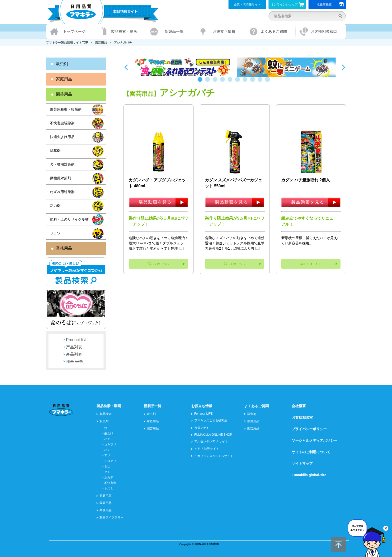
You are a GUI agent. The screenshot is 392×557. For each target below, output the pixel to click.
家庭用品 (64, 79)
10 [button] (268, 82)
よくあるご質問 (274, 31)
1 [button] (201, 82)
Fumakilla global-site (309, 475)
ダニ (107, 466)
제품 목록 (74, 361)
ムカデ (109, 477)
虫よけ (109, 433)
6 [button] (238, 82)
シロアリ (110, 461)
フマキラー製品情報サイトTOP (67, 43)
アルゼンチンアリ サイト (211, 441)
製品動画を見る (155, 202)
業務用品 (64, 248)
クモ (107, 472)
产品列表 (74, 347)
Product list (76, 340)
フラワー (57, 233)
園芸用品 (101, 43)
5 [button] (231, 82)
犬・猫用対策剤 (62, 164)
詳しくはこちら (158, 264)
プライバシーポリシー (309, 429)
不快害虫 (110, 483)
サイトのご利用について (311, 452)
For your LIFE (203, 414)
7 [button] (246, 82)
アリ (107, 455)
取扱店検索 (331, 5)
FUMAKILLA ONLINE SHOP (213, 435)
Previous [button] (126, 67)
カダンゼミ (202, 428)
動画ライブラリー (111, 517)
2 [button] (208, 82)
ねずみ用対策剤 (62, 192)
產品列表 (74, 354)
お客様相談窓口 (324, 31)
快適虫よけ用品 (62, 137)
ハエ (107, 439)
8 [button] (253, 82)
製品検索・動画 (124, 31)
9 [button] (261, 82)
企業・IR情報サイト (247, 5)
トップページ (74, 31)
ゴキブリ (110, 444)
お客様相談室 (302, 417)
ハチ (107, 450)
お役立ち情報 (224, 31)
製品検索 (105, 414)
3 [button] (216, 82)
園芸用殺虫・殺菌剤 (66, 109)
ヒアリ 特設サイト (207, 449)
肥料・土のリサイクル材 (69, 219)
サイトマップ (302, 463)
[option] (183, 67)
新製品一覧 (174, 31)
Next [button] (343, 67)
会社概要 (299, 406)
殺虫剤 (62, 64)
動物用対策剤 (60, 178)
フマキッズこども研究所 (211, 420)
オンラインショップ (288, 4)
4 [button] (223, 82)
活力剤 (55, 206)
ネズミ (109, 488)
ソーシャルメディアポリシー (314, 440)
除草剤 (55, 151)
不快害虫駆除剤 (62, 123)
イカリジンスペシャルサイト (214, 456)
